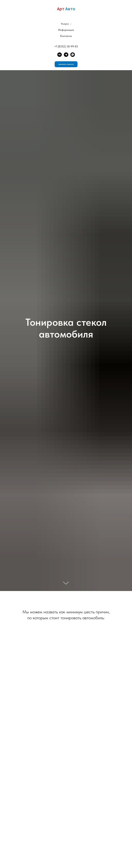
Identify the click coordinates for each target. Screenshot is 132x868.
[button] (66, 64)
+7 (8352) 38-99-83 (66, 46)
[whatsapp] (73, 55)
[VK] (60, 55)
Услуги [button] (65, 24)
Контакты (66, 36)
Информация (66, 30)
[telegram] (66, 55)
